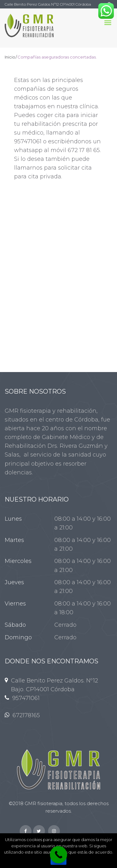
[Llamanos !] (58, 855)
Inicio (10, 57)
